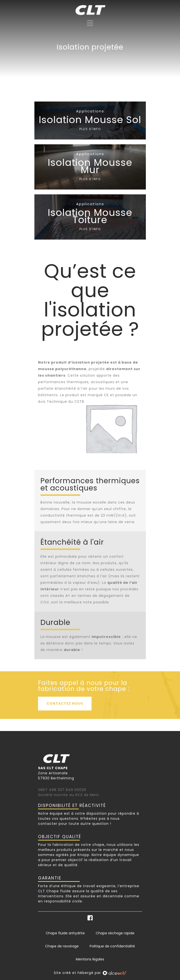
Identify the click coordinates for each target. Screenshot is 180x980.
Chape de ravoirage (62, 946)
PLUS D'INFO (90, 129)
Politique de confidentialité (112, 946)
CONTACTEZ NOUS (65, 703)
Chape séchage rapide (115, 933)
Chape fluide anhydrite (65, 933)
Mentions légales (90, 959)
